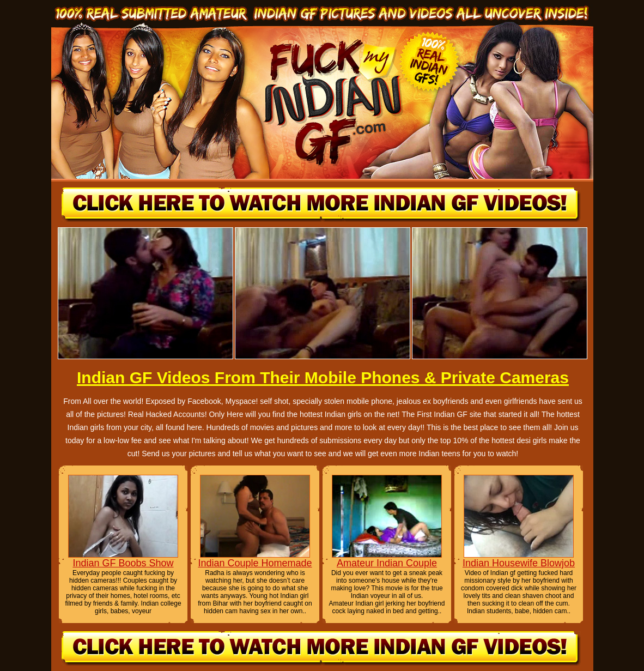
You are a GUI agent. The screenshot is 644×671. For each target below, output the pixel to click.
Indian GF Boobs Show (123, 563)
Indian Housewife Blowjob (519, 563)
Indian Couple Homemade (255, 563)
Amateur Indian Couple (387, 563)
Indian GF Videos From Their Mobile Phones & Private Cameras (323, 377)
